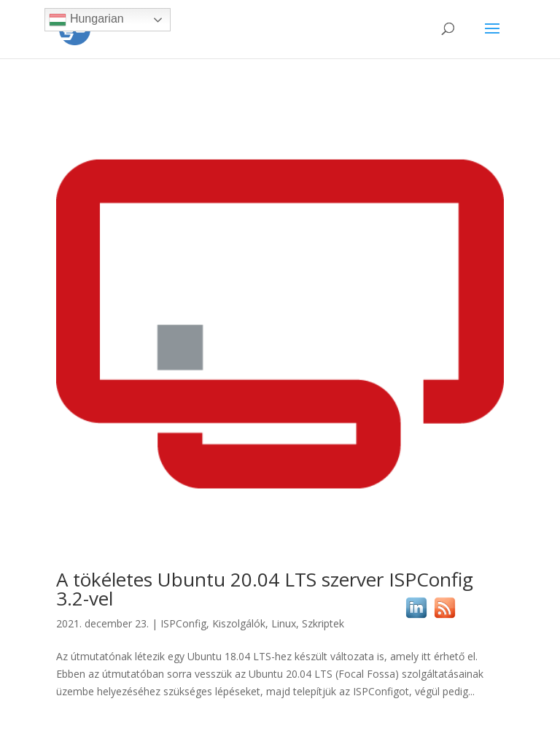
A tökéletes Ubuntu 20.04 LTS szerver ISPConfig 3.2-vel (265, 589)
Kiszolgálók (239, 623)
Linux (284, 623)
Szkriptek (323, 623)
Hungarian (86, 20)
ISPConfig (183, 623)
